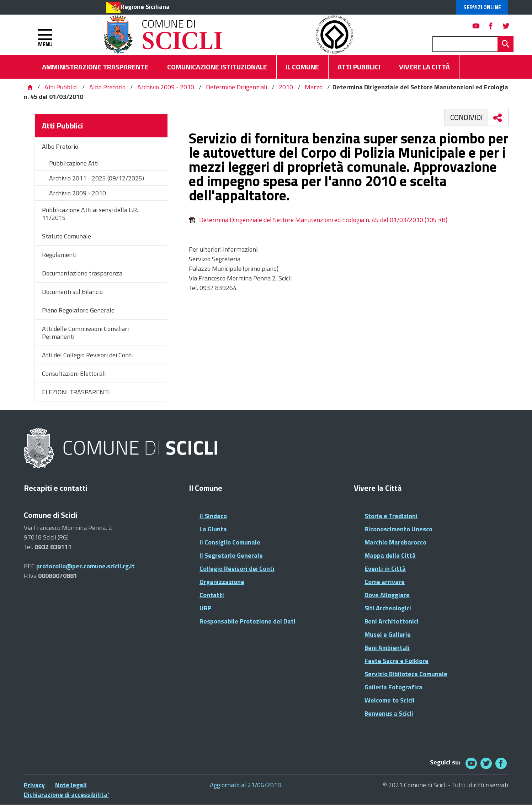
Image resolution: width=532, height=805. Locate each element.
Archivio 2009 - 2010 (166, 87)
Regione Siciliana (145, 7)
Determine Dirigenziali (236, 87)
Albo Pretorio (107, 87)
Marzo (314, 87)
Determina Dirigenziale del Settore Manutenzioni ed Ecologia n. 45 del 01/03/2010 (318, 220)
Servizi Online (482, 7)
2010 (286, 87)
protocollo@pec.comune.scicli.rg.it (86, 566)
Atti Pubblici (61, 87)
